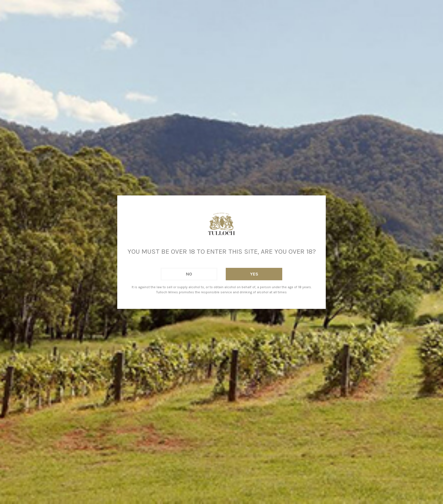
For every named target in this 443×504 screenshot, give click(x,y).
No (189, 274)
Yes (254, 274)
